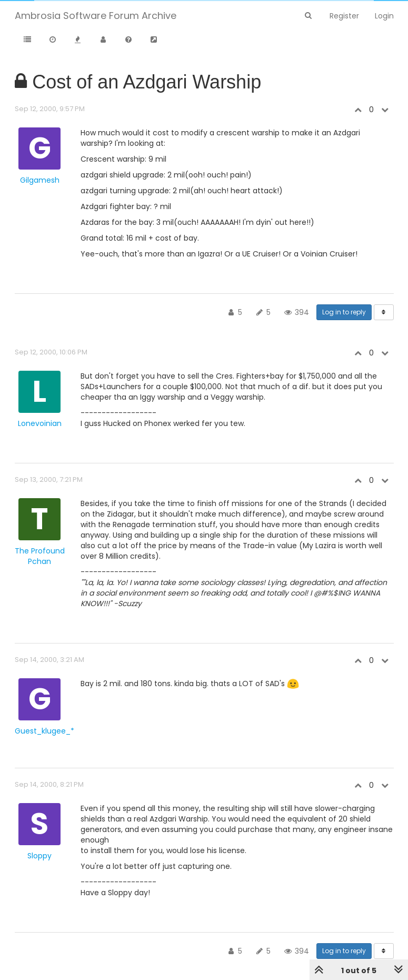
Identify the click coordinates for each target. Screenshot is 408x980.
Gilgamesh (40, 180)
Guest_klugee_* (44, 731)
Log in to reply (344, 312)
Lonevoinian (40, 423)
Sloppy (39, 856)
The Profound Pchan (40, 556)
